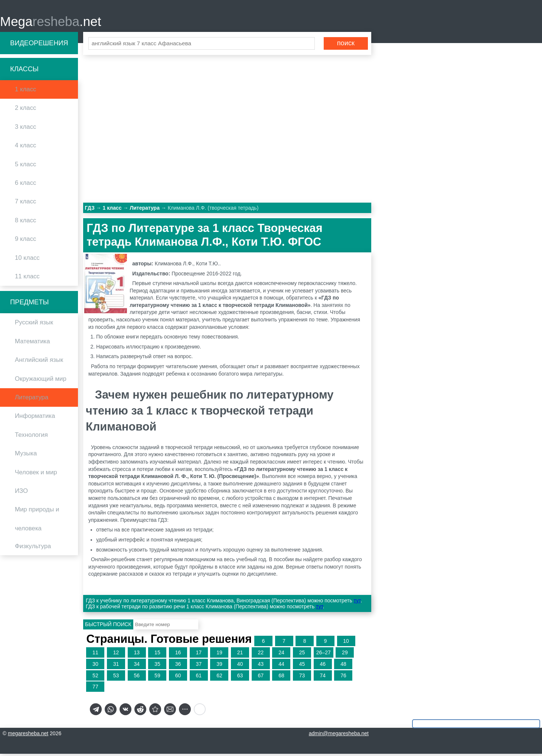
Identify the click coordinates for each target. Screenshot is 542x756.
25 (302, 655)
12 (116, 655)
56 (137, 678)
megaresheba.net (28, 736)
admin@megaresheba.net (339, 736)
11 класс (27, 279)
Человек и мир (36, 474)
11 (95, 655)
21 (240, 655)
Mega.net (50, 22)
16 (178, 655)
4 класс (25, 148)
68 (281, 678)
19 (219, 655)
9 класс (25, 241)
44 (281, 666)
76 (343, 678)
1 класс (25, 92)
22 (261, 655)
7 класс (25, 204)
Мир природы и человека (37, 521)
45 (302, 666)
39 (219, 666)
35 (157, 666)
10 (346, 644)
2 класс (25, 110)
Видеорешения (39, 45)
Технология (31, 437)
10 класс (27, 260)
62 (219, 678)
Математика (32, 343)
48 (343, 666)
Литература (32, 400)
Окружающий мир (41, 381)
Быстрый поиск (108, 627)
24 (281, 655)
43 (261, 666)
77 (95, 689)
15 (157, 655)
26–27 (324, 655)
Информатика (35, 418)
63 (240, 678)
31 (116, 666)
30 (95, 666)
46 (323, 666)
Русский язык (34, 325)
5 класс (25, 166)
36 (178, 666)
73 (302, 678)
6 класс (25, 185)
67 (261, 678)
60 (178, 678)
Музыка (26, 456)
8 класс (25, 222)
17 (199, 655)
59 (157, 678)
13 (137, 655)
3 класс (25, 129)
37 (199, 666)
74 (323, 678)
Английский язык (39, 362)
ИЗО (21, 493)
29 (345, 655)
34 (137, 666)
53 (116, 678)
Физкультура (33, 549)
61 (199, 678)
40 (240, 666)
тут (357, 603)
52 (95, 678)
